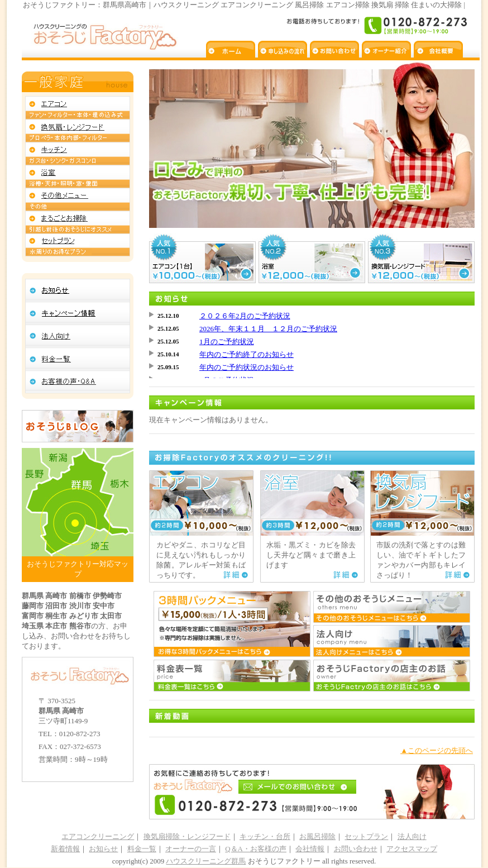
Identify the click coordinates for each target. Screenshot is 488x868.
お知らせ (103, 849)
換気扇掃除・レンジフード (187, 836)
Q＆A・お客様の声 (256, 849)
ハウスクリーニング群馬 (206, 861)
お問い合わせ (356, 849)
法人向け (412, 836)
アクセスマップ (412, 849)
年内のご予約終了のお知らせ (247, 354)
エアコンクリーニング (98, 836)
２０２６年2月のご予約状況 (245, 316)
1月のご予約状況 (227, 342)
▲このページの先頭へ (437, 750)
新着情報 (65, 849)
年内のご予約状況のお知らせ (247, 367)
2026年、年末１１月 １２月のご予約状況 (268, 329)
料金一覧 (142, 849)
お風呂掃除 (317, 836)
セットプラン (366, 836)
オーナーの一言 (191, 849)
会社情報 (310, 849)
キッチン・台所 (265, 836)
